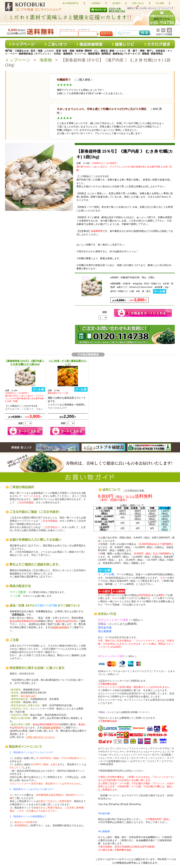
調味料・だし (92, 51)
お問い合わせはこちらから (41, 737)
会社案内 (116, 3)
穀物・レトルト (118, 51)
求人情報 (160, 3)
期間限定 (106, 54)
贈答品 (104, 51)
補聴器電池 (94, 54)
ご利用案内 (95, 3)
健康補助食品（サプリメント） (35, 54)
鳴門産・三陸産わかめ (17, 51)
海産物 (79, 51)
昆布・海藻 (37, 51)
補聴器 (146, 54)
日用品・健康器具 (63, 54)
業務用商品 (157, 54)
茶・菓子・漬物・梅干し (141, 51)
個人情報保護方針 (71, 3)
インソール (80, 54)
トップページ (18, 60)
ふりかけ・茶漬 (52, 51)
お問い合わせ (138, 3)
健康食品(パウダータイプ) (126, 54)
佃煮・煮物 (68, 51)
